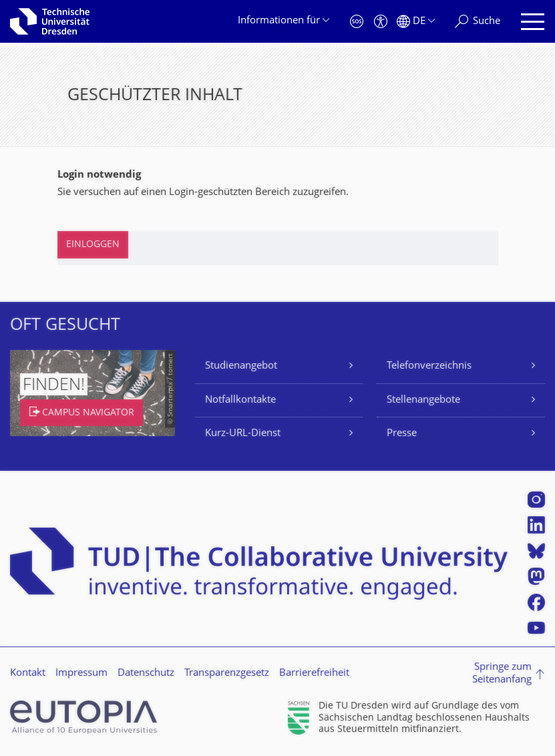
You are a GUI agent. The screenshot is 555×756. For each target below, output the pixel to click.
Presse (402, 434)
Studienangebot (241, 366)
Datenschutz (146, 674)
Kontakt (28, 674)
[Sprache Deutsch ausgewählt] (416, 22)
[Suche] (478, 22)
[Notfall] (357, 22)
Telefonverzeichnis (429, 366)
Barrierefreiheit (314, 674)
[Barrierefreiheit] (381, 22)
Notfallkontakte (240, 400)
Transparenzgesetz (227, 674)
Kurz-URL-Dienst (243, 434)
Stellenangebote (423, 400)
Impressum (81, 674)
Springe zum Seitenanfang (502, 674)
